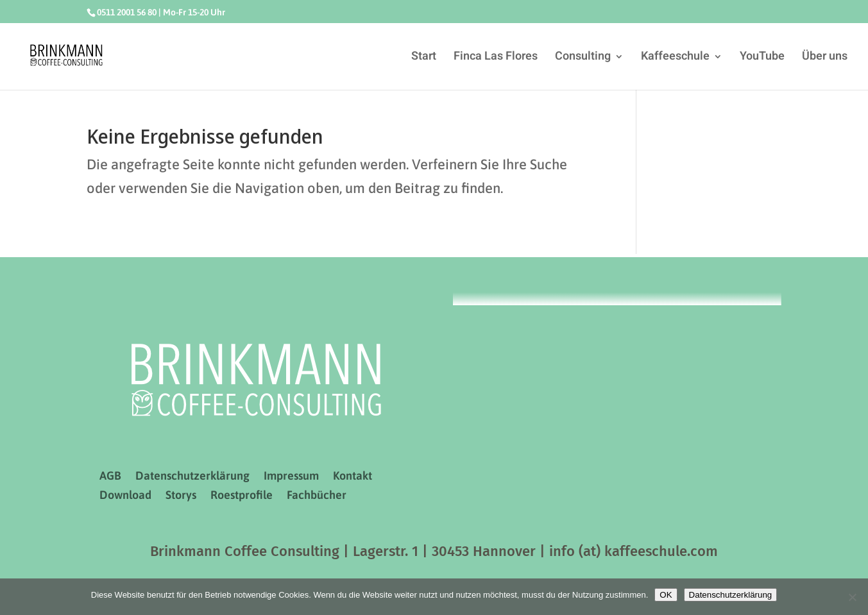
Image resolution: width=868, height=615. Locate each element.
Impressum (291, 477)
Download (125, 496)
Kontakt (353, 477)
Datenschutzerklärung (192, 477)
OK (666, 595)
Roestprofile (242, 496)
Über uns (825, 58)
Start (424, 58)
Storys (181, 496)
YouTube (762, 58)
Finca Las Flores (496, 58)
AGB (110, 477)
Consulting (583, 58)
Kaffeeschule (675, 58)
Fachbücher (317, 496)
